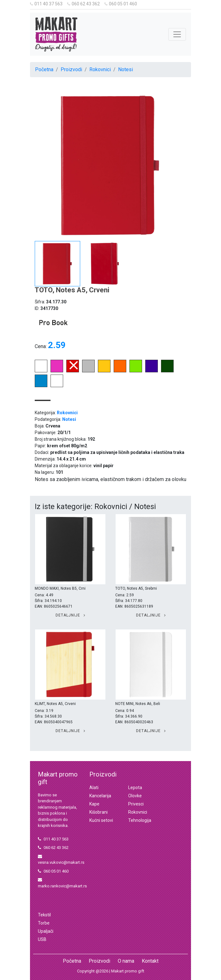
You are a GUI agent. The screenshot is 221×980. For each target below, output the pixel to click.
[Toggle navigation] (177, 34)
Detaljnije (70, 615)
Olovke (135, 796)
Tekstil (44, 915)
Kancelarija (100, 796)
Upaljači (46, 931)
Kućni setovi (101, 820)
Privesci (136, 804)
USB (42, 939)
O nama (126, 961)
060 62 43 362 (84, 4)
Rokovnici (100, 69)
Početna (44, 69)
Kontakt (150, 961)
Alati (94, 788)
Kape (94, 804)
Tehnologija (140, 820)
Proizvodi (71, 69)
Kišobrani (99, 812)
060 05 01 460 (121, 4)
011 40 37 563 (46, 4)
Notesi (125, 69)
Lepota (135, 788)
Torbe (44, 923)
